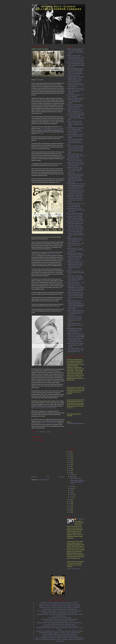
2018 (70, 469)
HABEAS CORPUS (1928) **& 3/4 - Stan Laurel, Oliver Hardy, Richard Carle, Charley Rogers (75, 164)
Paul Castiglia (80, 519)
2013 (70, 504)
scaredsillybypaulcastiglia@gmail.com (76, 423)
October (72, 486)
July (71, 491)
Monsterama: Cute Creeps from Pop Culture (60, 621)
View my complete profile (74, 569)
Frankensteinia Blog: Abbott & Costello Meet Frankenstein (60, 633)
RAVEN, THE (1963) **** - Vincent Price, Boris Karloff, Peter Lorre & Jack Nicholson (75, 250)
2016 (70, 473)
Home (48, 477)
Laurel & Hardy (44, 128)
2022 (70, 460)
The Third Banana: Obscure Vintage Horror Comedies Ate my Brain (60, 614)
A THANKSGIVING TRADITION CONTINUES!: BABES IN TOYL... (77, 482)
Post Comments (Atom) (43, 480)
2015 (70, 499)
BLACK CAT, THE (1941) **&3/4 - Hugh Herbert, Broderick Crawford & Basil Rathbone (75, 85)
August (72, 489)
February (72, 495)
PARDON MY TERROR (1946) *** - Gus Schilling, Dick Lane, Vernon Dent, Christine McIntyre (75, 240)
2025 (70, 454)
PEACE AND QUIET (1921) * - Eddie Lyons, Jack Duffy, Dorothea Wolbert (75, 245)
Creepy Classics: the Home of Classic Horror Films (60, 636)
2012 (70, 506)
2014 (70, 502)
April (71, 493)
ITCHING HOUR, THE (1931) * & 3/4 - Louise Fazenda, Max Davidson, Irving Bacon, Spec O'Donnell (75, 192)
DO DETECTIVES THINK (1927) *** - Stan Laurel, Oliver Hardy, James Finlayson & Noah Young (76, 106)
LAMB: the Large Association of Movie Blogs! (60, 624)
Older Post (62, 477)
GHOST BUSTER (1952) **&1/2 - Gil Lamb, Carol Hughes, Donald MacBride (75, 136)
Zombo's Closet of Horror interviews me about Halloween (60, 606)
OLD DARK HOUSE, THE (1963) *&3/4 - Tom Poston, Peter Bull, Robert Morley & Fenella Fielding (75, 218)
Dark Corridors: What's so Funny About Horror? (60, 635)
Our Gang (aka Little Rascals (56, 128)
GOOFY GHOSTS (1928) (75, 479)
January (72, 497)
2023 (70, 458)
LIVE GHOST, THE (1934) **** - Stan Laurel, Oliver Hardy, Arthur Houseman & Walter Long (75, 205)
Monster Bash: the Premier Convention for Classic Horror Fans (60, 623)
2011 (70, 508)
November (72, 477)
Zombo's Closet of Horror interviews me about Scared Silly (60, 604)
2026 (70, 452)
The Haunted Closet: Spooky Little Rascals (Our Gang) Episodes (60, 611)
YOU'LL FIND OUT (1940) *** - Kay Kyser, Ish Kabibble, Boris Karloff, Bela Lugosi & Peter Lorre (75, 350)
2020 (70, 464)
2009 (70, 512)
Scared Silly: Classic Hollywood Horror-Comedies (59, 8)
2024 (70, 456)
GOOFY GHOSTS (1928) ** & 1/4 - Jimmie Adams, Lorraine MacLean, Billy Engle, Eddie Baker (76, 156)
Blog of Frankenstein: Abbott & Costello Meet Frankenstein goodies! (60, 638)
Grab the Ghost (39, 133)
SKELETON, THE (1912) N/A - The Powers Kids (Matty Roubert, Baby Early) (75, 273)
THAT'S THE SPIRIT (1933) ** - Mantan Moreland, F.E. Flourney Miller (75, 325)
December (72, 475)
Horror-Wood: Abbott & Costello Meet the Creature (60, 626)
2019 (70, 466)
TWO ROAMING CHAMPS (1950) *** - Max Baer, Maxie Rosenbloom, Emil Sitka (76, 345)
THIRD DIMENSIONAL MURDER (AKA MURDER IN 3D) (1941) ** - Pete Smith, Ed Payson (75, 330)
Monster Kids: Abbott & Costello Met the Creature (60, 613)
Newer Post (34, 477)
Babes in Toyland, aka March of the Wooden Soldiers (44, 408)
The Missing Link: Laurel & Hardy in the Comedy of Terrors (60, 608)
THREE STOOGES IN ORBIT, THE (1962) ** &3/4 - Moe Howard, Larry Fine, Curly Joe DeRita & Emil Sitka (76, 335)
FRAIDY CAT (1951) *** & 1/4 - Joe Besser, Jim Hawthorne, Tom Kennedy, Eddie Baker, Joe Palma (75, 111)
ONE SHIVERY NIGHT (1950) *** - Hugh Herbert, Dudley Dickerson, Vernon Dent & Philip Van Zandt (75, 227)
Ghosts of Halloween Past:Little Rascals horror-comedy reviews (60, 631)
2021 (70, 462)
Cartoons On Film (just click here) (49, 423)
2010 (70, 510)
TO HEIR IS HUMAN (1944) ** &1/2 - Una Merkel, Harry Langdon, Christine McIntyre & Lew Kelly (75, 340)
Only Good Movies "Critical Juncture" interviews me (60, 619)
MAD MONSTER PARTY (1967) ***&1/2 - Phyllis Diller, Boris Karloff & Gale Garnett (76, 210)
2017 (70, 471)
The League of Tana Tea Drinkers (60, 618)
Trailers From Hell (60, 616)
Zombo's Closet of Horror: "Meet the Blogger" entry (60, 603)
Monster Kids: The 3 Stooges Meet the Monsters (60, 609)
